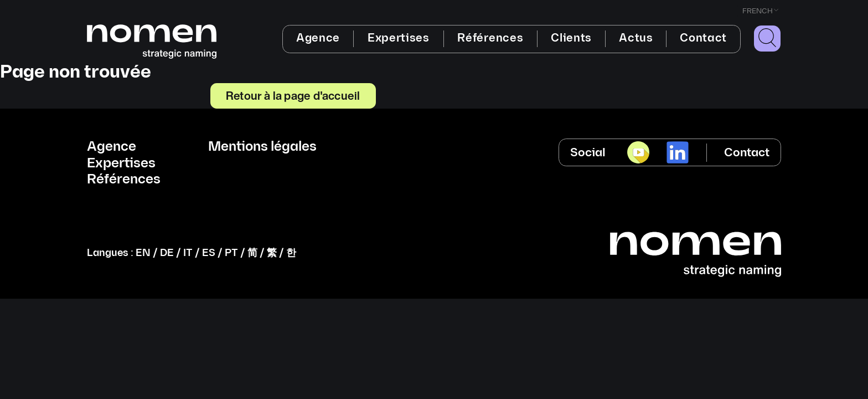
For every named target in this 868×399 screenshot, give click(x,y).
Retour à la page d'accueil (293, 95)
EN (143, 253)
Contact (703, 38)
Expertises (399, 38)
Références (490, 38)
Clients (571, 38)
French (758, 11)
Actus (636, 38)
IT (188, 253)
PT (231, 253)
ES (209, 253)
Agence (318, 38)
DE (167, 253)
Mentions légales (262, 147)
